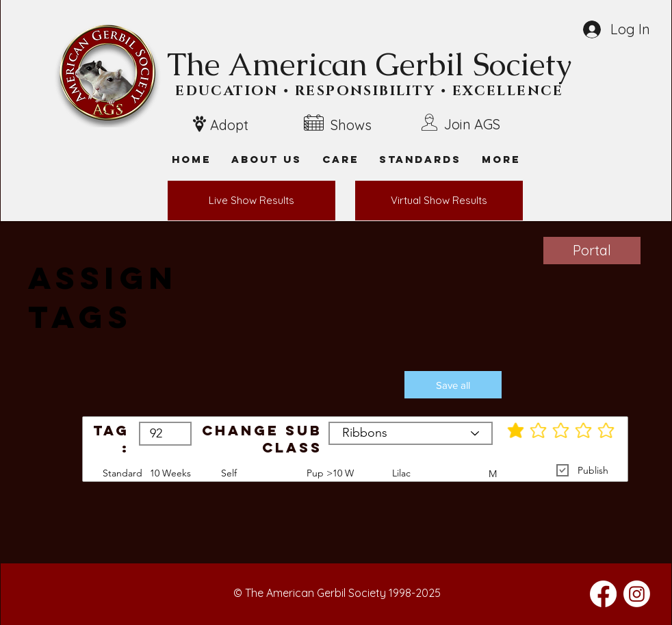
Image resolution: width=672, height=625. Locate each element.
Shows (351, 125)
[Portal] (592, 251)
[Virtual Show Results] (439, 201)
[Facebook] (603, 594)
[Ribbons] (411, 433)
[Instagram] (637, 594)
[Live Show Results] (251, 201)
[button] (501, 159)
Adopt (229, 125)
